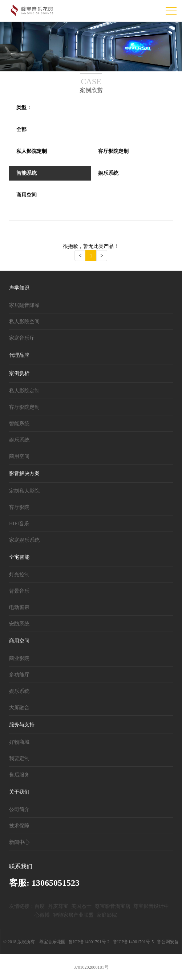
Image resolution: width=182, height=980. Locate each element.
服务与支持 (22, 725)
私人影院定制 (24, 391)
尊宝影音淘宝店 (113, 906)
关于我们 (19, 792)
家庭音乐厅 (22, 338)
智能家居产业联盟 (73, 915)
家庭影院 (107, 915)
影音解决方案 (24, 473)
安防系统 (19, 624)
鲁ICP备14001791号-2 (89, 942)
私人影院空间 (24, 322)
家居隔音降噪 (24, 305)
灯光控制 (19, 575)
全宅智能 (19, 557)
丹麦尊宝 (58, 906)
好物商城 (19, 742)
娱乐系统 (19, 440)
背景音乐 (19, 591)
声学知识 (19, 288)
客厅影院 (19, 507)
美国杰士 (81, 906)
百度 (40, 906)
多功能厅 (19, 675)
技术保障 (19, 826)
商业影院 (19, 658)
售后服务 (19, 775)
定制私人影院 (24, 491)
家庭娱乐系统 (24, 540)
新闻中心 (19, 842)
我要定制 (19, 758)
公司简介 (19, 809)
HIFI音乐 (19, 524)
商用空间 (19, 456)
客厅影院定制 (24, 407)
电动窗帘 (19, 607)
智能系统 (19, 424)
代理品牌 (19, 355)
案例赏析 (19, 373)
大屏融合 (19, 708)
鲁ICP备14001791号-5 (134, 942)
